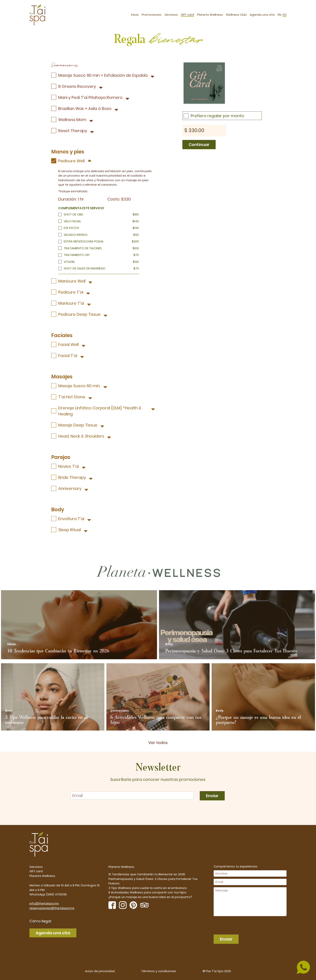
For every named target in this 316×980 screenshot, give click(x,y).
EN (280, 14)
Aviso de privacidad (100, 971)
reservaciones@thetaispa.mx (52, 908)
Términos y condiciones (159, 971)
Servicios (171, 14)
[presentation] (237, 924)
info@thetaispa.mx (44, 903)
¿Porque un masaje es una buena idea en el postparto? (150, 897)
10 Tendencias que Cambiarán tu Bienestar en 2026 (147, 874)
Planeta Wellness (210, 14)
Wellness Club (236, 14)
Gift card (187, 14)
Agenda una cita (262, 14)
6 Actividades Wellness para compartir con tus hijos (147, 892)
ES (285, 14)
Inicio (135, 14)
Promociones (152, 14)
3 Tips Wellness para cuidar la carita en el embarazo (148, 888)
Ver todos (158, 743)
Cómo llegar (41, 921)
